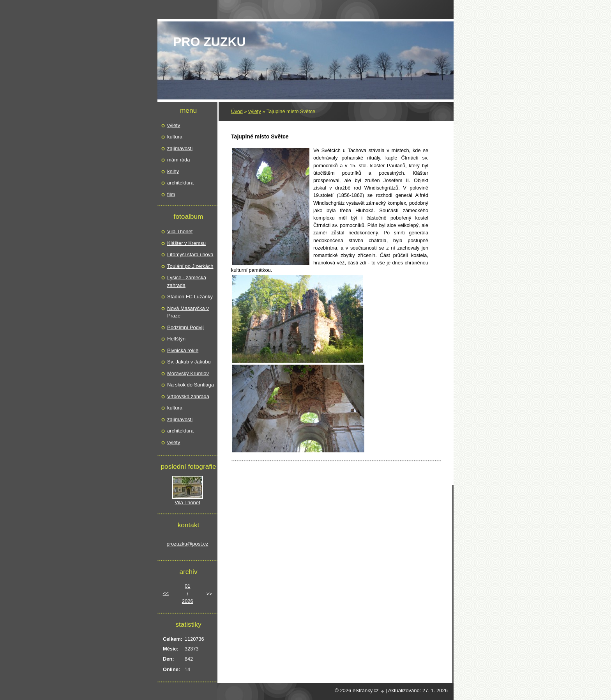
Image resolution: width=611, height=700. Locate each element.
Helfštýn (176, 339)
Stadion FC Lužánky (190, 297)
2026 (188, 601)
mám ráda (179, 160)
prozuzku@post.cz (187, 544)
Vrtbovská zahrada (188, 396)
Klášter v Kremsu (186, 243)
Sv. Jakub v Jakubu (189, 362)
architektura (180, 183)
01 (187, 586)
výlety (255, 111)
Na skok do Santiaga (191, 385)
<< (166, 593)
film (171, 194)
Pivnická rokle (183, 350)
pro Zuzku (209, 42)
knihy (173, 171)
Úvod (237, 111)
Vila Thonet (180, 231)
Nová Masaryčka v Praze (188, 312)
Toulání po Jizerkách (190, 266)
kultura (175, 137)
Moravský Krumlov (188, 373)
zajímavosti (180, 148)
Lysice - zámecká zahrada (187, 281)
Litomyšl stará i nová (190, 254)
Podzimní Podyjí (185, 327)
